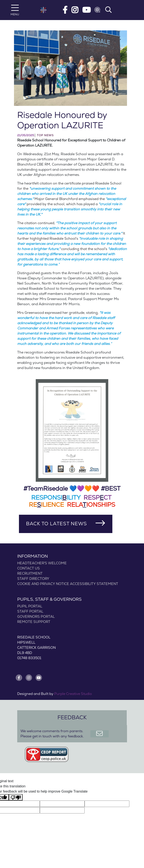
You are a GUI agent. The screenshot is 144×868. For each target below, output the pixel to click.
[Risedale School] (43, 10)
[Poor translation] (16, 797)
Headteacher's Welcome (42, 563)
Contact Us (29, 568)
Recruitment (30, 574)
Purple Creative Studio (73, 694)
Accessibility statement (94, 584)
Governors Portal (36, 617)
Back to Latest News (57, 524)
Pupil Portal (30, 606)
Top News (45, 135)
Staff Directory (33, 579)
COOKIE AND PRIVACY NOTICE (43, 584)
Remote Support (34, 622)
